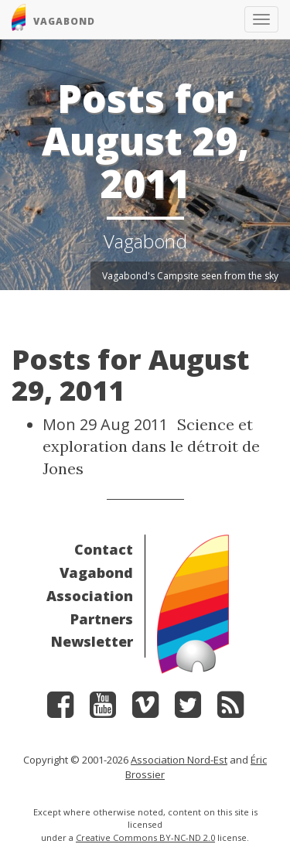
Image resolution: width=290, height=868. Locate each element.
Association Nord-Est (179, 760)
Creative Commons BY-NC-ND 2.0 (145, 837)
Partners (102, 619)
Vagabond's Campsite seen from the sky (190, 276)
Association (90, 596)
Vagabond (96, 572)
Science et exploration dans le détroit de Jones (151, 446)
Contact (104, 549)
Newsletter (92, 641)
